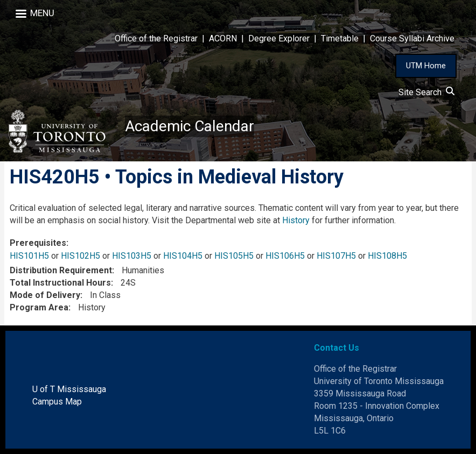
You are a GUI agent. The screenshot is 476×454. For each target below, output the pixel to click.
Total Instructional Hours (60, 283)
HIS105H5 (234, 256)
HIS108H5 (387, 256)
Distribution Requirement (61, 270)
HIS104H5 (183, 256)
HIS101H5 (29, 256)
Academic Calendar (190, 126)
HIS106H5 (285, 256)
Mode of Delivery (45, 295)
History (296, 220)
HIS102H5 (80, 256)
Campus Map (57, 402)
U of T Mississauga (69, 389)
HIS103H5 (132, 256)
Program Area (39, 307)
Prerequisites (38, 243)
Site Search (426, 92)
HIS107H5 (336, 256)
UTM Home (426, 66)
